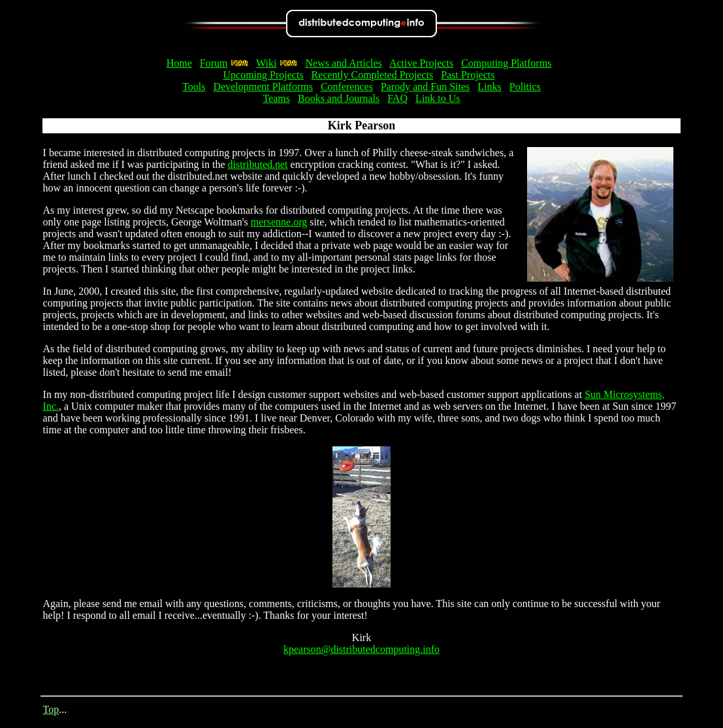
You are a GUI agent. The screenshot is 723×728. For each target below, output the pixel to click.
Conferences (347, 87)
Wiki (266, 63)
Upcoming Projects (264, 75)
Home (179, 63)
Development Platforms (263, 87)
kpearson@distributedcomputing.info (361, 649)
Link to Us (438, 98)
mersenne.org (279, 222)
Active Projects (421, 63)
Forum (214, 63)
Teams (276, 98)
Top (51, 709)
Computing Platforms (506, 63)
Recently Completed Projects (373, 75)
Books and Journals (339, 98)
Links (489, 87)
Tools (194, 87)
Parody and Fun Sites (425, 87)
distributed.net (258, 164)
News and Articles (343, 63)
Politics (525, 87)
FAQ (397, 98)
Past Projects (468, 75)
